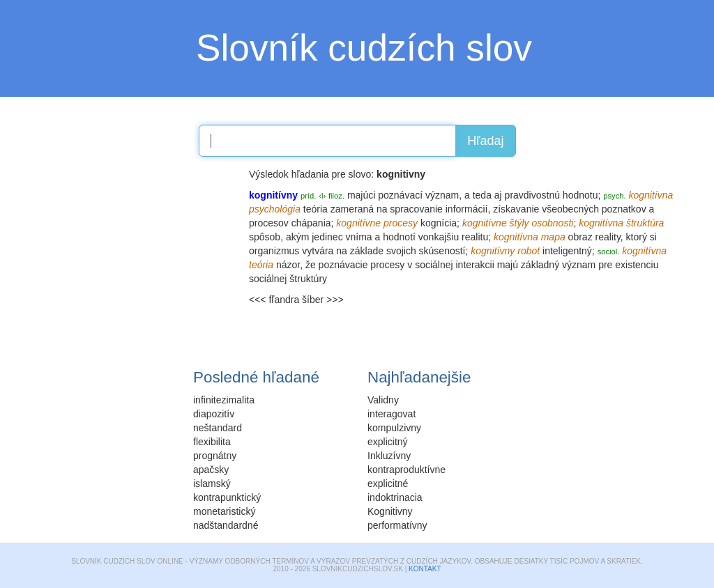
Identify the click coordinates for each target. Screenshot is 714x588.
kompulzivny (394, 428)
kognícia (439, 223)
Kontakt (425, 569)
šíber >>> (323, 300)
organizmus (274, 251)
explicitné (388, 483)
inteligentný (567, 251)
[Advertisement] (134, 254)
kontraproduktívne (407, 470)
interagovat (392, 414)
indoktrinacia (395, 497)
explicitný (388, 442)
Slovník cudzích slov (364, 48)
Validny (383, 400)
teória (316, 209)
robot (529, 251)
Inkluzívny (389, 456)
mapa (553, 237)
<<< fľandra (274, 300)
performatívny (397, 525)
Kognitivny (390, 511)
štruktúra (645, 223)
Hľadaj (485, 141)
